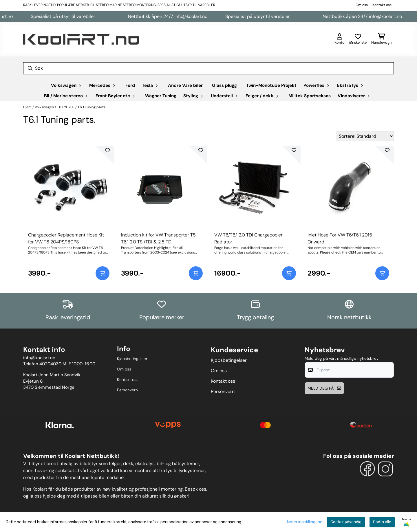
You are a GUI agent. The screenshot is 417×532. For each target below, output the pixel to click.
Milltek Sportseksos (310, 96)
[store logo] (81, 39)
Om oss (362, 5)
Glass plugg (224, 85)
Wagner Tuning (161, 96)
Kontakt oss (382, 5)
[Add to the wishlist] (107, 150)
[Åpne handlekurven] (381, 39)
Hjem (28, 107)
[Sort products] (365, 136)
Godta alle (382, 522)
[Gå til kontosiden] (340, 39)
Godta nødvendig (346, 522)
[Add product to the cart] (103, 273)
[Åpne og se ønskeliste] (358, 39)
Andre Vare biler (185, 85)
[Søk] (209, 68)
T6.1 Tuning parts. (92, 107)
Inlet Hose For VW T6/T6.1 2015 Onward (340, 238)
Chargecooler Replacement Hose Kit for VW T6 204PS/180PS (66, 238)
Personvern (127, 390)
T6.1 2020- (66, 107)
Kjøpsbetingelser (132, 359)
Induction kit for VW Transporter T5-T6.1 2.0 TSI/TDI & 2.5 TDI (160, 238)
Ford (130, 85)
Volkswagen (45, 107)
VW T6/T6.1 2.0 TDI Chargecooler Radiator (248, 238)
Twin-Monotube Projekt (271, 85)
